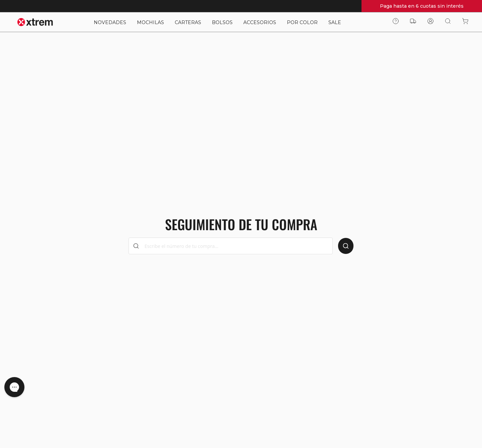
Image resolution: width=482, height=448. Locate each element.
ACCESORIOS (260, 22)
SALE (335, 22)
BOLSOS (222, 22)
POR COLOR (302, 22)
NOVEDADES (110, 22)
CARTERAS (188, 22)
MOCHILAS (150, 22)
